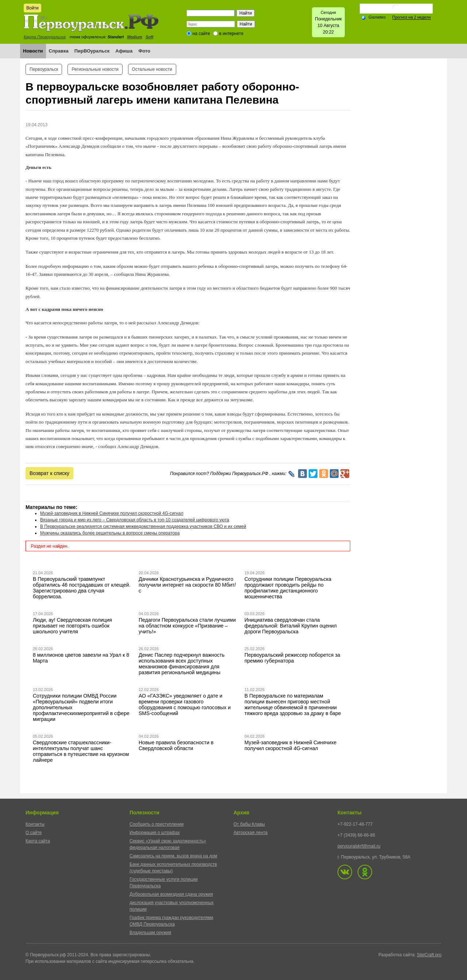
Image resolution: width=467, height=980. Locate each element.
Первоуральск (44, 69)
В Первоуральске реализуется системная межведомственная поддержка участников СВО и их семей (143, 526)
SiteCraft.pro (429, 955)
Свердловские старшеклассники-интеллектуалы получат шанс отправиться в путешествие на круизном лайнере (81, 751)
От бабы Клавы (249, 824)
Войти (32, 8)
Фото (144, 51)
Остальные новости (152, 69)
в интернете (231, 34)
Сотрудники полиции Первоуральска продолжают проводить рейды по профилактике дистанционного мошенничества (288, 588)
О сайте (34, 833)
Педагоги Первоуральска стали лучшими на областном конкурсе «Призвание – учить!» (187, 626)
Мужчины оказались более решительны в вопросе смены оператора (110, 533)
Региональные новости (95, 69)
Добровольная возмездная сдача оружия (171, 894)
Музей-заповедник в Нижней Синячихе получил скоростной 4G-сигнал (112, 513)
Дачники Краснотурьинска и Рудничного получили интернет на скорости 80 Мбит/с (187, 585)
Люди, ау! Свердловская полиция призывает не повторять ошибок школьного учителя (72, 626)
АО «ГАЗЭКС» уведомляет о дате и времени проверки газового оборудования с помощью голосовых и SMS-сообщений (185, 705)
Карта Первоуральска (45, 37)
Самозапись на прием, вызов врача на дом (173, 856)
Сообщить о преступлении (157, 824)
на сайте (201, 34)
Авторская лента (250, 833)
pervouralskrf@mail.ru (359, 846)
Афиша (124, 51)
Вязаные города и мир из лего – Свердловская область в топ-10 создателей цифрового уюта (135, 520)
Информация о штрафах (155, 833)
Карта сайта (38, 841)
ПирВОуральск (92, 51)
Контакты (35, 824)
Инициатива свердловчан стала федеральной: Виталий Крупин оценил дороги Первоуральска (291, 626)
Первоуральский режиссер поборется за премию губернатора (292, 658)
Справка (59, 51)
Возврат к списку (49, 473)
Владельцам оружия (150, 933)
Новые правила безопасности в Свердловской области (176, 745)
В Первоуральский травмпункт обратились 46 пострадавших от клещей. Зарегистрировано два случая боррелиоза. (82, 588)
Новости (33, 51)
